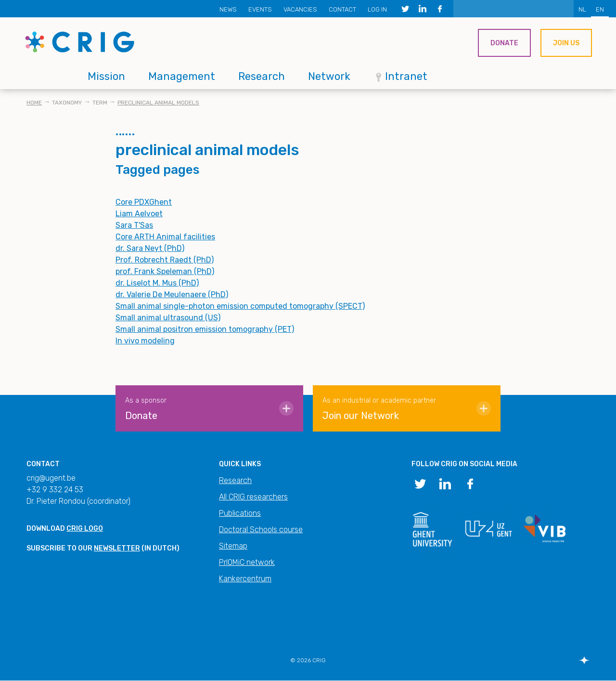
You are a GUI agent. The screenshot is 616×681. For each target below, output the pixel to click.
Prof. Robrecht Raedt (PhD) (165, 260)
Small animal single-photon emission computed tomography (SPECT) (240, 306)
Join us (566, 43)
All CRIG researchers (253, 497)
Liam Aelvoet (139, 214)
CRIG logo (85, 529)
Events (260, 9)
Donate (504, 43)
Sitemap (233, 546)
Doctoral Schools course (261, 530)
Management (182, 76)
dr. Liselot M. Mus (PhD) (157, 283)
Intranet (406, 76)
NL (582, 9)
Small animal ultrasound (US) (168, 318)
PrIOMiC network (247, 562)
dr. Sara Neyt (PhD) (150, 248)
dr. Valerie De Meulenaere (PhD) (172, 295)
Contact (342, 9)
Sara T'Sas (134, 225)
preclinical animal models (158, 103)
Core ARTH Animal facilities (165, 237)
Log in (377, 9)
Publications (240, 513)
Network (329, 76)
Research (262, 76)
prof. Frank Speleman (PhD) (165, 271)
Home (34, 103)
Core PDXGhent (144, 202)
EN (600, 9)
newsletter (117, 548)
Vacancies (300, 9)
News (228, 9)
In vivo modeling (145, 341)
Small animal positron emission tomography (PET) (205, 329)
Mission (106, 76)
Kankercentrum (245, 579)
